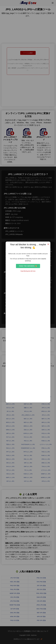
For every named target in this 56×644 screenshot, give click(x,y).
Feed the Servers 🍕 (28, 266)
